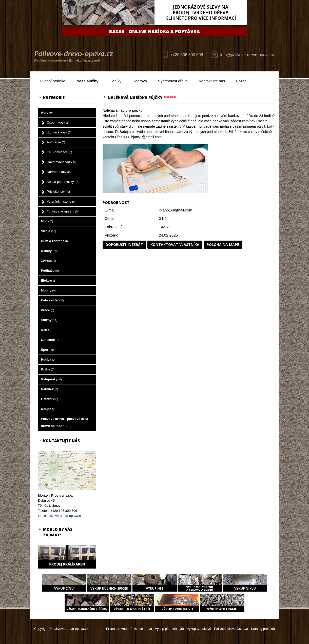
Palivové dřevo (141, 629)
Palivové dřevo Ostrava (231, 629)
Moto (47, 221)
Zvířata (49, 261)
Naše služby (88, 81)
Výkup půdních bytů (169, 629)
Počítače (50, 271)
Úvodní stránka (53, 81)
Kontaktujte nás (212, 81)
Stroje (49, 231)
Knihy (48, 369)
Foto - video (53, 300)
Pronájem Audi (117, 629)
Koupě (48, 409)
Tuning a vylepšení (63, 211)
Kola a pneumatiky (63, 182)
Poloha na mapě (223, 245)
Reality (49, 251)
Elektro (49, 280)
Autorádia (56, 142)
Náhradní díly (59, 172)
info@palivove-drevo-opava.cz (248, 55)
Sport (47, 350)
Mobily (48, 290)
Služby (49, 320)
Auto (47, 113)
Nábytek (50, 389)
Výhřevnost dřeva (173, 81)
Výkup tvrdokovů (199, 629)
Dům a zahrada (55, 241)
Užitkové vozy (59, 132)
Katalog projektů (263, 629)
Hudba (48, 359)
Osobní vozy (58, 122)
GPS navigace (60, 152)
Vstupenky (52, 379)
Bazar (241, 81)
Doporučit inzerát (124, 245)
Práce (48, 310)
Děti (46, 330)
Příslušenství (58, 192)
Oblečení (50, 340)
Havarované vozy (62, 162)
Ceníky (116, 81)
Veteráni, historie (61, 201)
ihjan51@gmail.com (176, 210)
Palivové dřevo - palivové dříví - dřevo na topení (66, 422)
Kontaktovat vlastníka (175, 245)
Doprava (140, 81)
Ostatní (50, 399)
